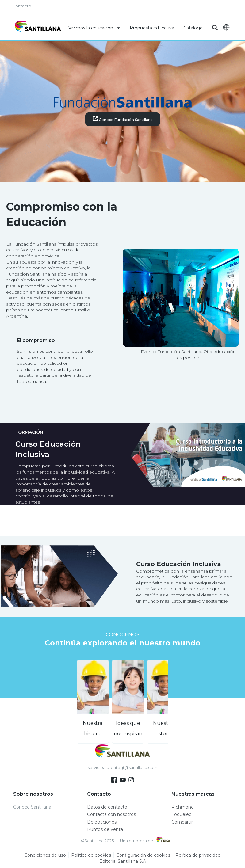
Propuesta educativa (152, 28)
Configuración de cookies (143, 855)
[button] (215, 28)
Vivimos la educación (94, 28)
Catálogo (193, 28)
